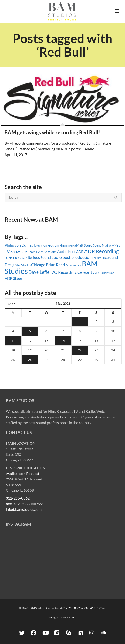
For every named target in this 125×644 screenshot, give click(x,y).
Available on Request (23, 473)
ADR (80, 252)
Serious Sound (39, 257)
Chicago (38, 265)
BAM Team (28, 252)
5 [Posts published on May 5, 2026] (30, 331)
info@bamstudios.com (24, 509)
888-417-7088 (18, 504)
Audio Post (66, 252)
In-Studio (24, 265)
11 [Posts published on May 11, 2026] (13, 341)
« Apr (11, 304)
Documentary (73, 265)
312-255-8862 (18, 498)
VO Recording (64, 272)
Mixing (116, 245)
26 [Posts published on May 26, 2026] (30, 360)
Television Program (46, 245)
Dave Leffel (40, 272)
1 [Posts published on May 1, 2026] (80, 322)
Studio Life (11, 258)
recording (70, 246)
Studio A (23, 258)
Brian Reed (56, 265)
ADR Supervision (105, 273)
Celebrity (86, 272)
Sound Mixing (102, 245)
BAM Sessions (46, 252)
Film (62, 246)
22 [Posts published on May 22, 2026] (80, 350)
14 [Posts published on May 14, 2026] (63, 341)
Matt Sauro (84, 245)
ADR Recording (101, 251)
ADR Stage (13, 278)
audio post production (72, 257)
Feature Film (99, 258)
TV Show (12, 252)
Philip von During (19, 245)
